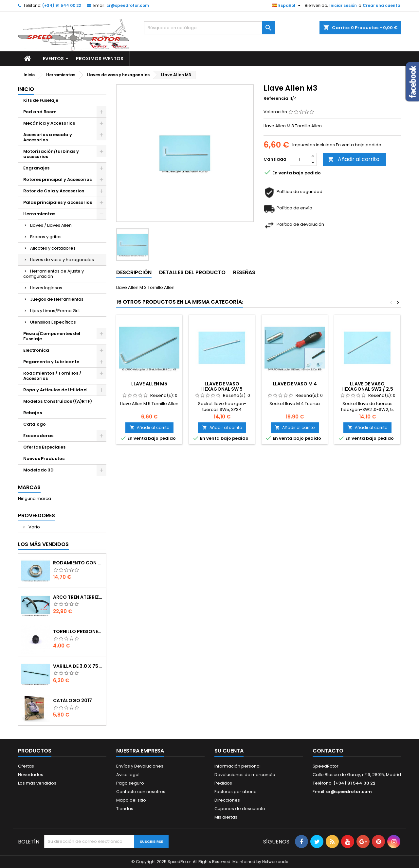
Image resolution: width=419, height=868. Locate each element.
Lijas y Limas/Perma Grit (55, 311)
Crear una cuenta (382, 5)
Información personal (237, 766)
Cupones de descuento (240, 809)
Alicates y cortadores (53, 248)
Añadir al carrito (354, 159)
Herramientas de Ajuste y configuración (54, 274)
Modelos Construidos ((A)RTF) (58, 401)
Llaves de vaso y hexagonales (62, 260)
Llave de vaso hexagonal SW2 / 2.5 (367, 386)
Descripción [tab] (134, 272)
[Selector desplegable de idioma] (287, 6)
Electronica (36, 350)
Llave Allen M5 (149, 384)
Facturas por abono (236, 792)
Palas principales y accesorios (58, 202)
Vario (34, 527)
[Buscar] (209, 28)
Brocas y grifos (46, 237)
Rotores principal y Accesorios (57, 179)
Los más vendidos (43, 544)
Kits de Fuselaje (41, 100)
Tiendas (125, 809)
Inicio (26, 89)
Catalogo (35, 424)
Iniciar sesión (343, 5)
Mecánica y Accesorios (49, 123)
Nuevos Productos (44, 459)
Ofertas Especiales (44, 447)
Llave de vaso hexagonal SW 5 (222, 386)
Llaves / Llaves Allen (51, 225)
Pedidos (223, 783)
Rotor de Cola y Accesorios (54, 191)
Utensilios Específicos (53, 322)
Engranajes (36, 168)
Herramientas (39, 214)
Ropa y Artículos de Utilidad (55, 390)
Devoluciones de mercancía (245, 775)
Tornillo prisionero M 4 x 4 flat (78, 631)
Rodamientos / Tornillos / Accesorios (52, 376)
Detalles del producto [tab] (192, 272)
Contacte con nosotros (141, 792)
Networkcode (275, 862)
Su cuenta (229, 751)
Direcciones (227, 800)
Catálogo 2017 (73, 700)
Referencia (276, 98)
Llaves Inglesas (46, 288)
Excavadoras (38, 436)
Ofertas (26, 766)
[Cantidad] (300, 159)
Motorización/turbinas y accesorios (51, 154)
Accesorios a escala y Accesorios (48, 137)
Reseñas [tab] (244, 272)
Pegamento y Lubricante (51, 362)
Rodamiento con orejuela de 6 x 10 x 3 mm (78, 563)
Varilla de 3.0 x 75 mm (78, 666)
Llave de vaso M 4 (295, 384)
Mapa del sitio (131, 800)
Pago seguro (130, 783)
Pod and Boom (40, 112)
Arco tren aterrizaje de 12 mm (78, 597)
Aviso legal (128, 775)
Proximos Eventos (100, 59)
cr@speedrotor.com (128, 5)
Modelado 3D (38, 470)
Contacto (328, 751)
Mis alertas (226, 817)
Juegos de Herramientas (57, 299)
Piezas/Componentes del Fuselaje (52, 336)
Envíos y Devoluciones (140, 766)
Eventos (53, 59)
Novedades (31, 775)
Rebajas (33, 413)
